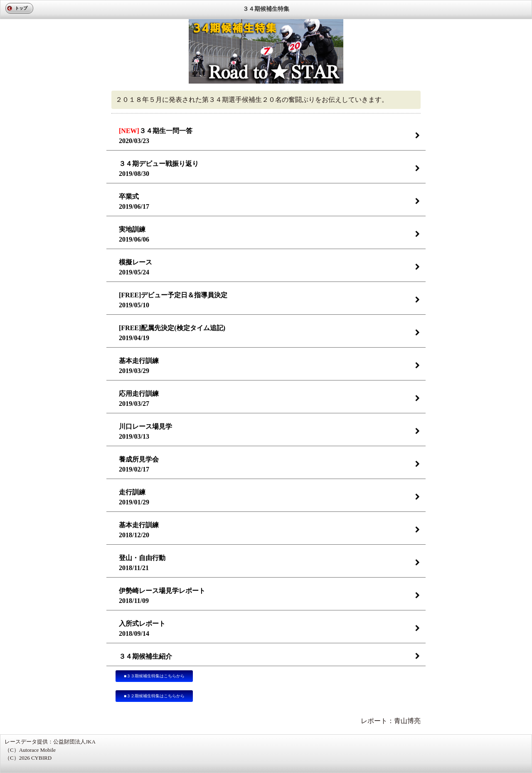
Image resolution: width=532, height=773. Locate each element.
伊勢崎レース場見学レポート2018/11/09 (162, 596)
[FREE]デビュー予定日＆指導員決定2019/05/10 (173, 300)
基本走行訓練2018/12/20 (139, 530)
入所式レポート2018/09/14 (142, 629)
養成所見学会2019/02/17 (139, 464)
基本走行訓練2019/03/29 (139, 366)
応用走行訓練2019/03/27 (139, 399)
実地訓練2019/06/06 (134, 234)
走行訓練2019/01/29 (134, 497)
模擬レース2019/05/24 (135, 267)
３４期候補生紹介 (145, 656)
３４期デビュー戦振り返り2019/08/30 (159, 169)
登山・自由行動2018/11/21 (142, 563)
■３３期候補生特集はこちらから (154, 676)
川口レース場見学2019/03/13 (145, 431)
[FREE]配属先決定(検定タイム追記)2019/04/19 (172, 333)
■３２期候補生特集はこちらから (154, 696)
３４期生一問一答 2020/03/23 (156, 136)
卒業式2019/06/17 (134, 201)
